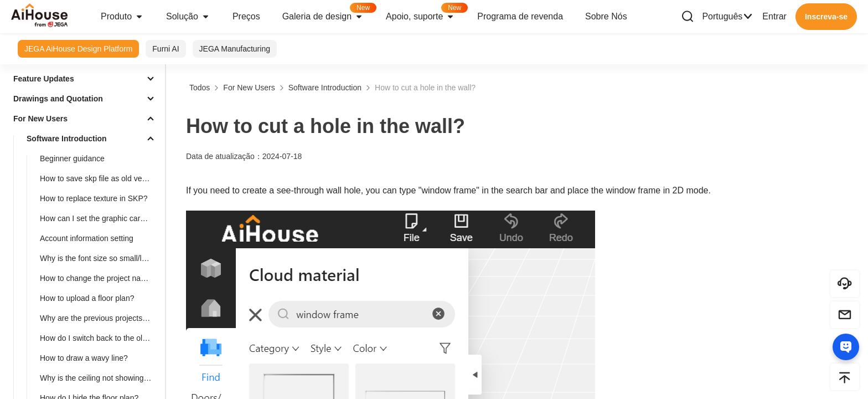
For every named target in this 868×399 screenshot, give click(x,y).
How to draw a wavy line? (84, 358)
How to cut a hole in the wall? (425, 88)
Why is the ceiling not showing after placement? (100, 378)
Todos (200, 88)
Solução (188, 17)
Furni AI (166, 49)
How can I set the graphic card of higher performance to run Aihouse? (100, 218)
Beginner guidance (72, 158)
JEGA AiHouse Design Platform (78, 49)
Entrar (774, 16)
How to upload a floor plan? (87, 298)
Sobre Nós (606, 16)
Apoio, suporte (426, 13)
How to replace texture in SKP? (94, 198)
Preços (246, 16)
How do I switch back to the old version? (100, 338)
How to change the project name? (98, 278)
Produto (122, 17)
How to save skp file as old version (99, 178)
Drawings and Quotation (58, 99)
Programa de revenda (520, 16)
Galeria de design (329, 13)
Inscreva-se (826, 17)
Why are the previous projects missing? (100, 318)
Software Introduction (67, 139)
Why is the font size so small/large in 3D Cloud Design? (100, 258)
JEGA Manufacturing (235, 49)
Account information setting (87, 238)
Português (728, 17)
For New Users (40, 119)
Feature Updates (44, 79)
